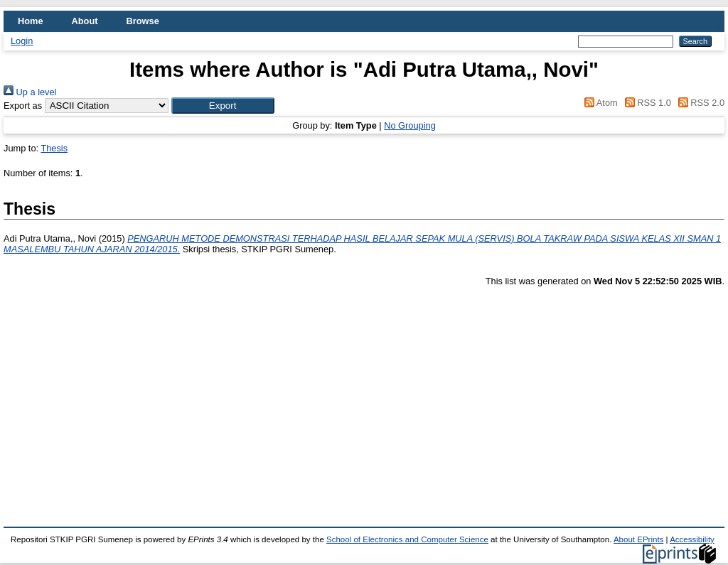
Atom (599, 103)
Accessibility (692, 539)
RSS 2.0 (699, 103)
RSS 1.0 (646, 103)
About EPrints (638, 539)
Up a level (30, 92)
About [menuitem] (85, 21)
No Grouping (410, 125)
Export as (23, 106)
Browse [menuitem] (143, 21)
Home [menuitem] (31, 21)
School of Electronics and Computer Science (407, 539)
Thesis (54, 148)
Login (22, 41)
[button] (223, 106)
